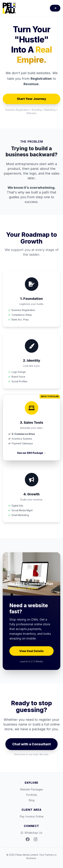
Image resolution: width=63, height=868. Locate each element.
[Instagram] (36, 839)
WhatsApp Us (32, 833)
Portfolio (32, 795)
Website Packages (32, 789)
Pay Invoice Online (32, 816)
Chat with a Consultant (32, 744)
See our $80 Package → (32, 453)
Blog (32, 800)
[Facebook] (28, 839)
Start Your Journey (32, 99)
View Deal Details (32, 651)
